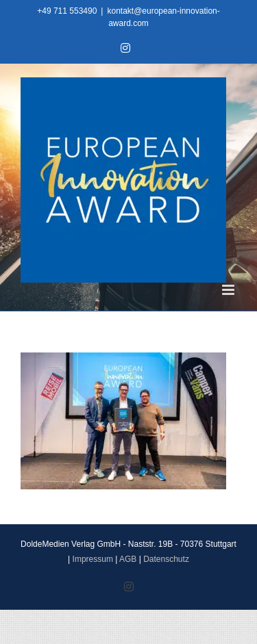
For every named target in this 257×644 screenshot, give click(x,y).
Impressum (93, 559)
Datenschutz (166, 559)
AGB (128, 559)
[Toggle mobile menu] (229, 290)
